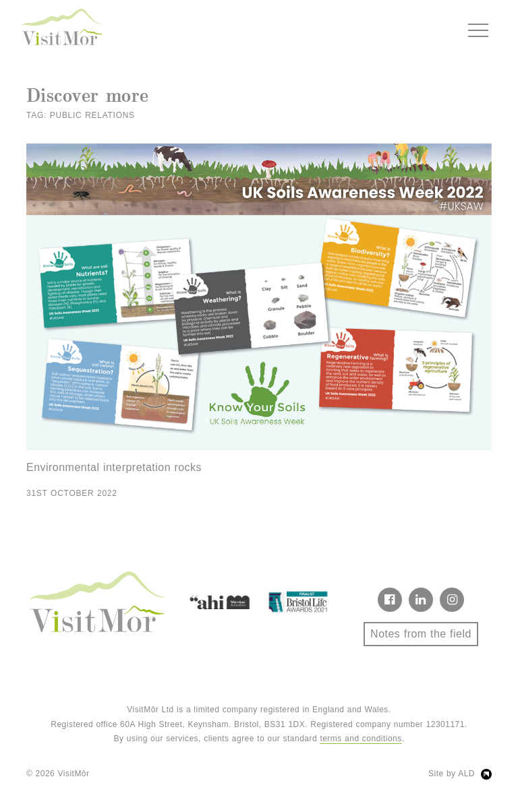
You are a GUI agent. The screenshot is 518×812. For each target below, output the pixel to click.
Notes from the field (421, 634)
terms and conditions (361, 739)
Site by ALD (452, 774)
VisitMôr (74, 774)
